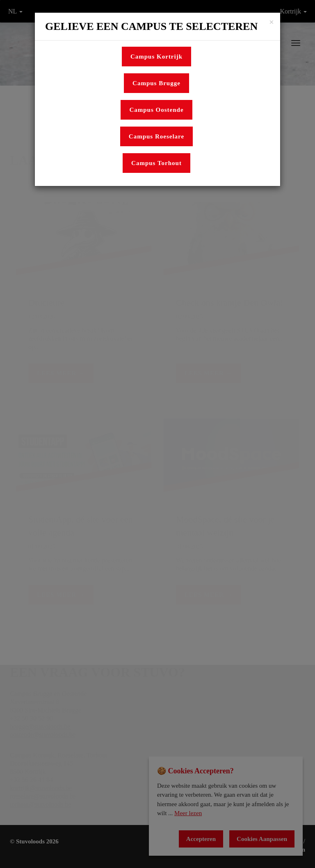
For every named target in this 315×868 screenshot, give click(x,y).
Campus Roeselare (156, 136)
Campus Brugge (156, 83)
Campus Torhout (156, 163)
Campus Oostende (156, 110)
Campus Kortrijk (156, 57)
